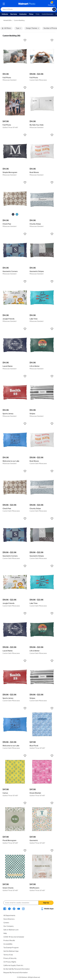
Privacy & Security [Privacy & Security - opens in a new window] (10, 958)
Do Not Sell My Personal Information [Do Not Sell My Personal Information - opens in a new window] (17, 969)
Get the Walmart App (11, 951)
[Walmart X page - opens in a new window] (9, 909)
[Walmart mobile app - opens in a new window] (47, 909)
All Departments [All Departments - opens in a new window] (9, 915)
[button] (15, 40)
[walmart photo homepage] (27, 4)
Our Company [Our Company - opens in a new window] (9, 926)
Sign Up (46, 903)
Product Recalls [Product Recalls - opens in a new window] (9, 940)
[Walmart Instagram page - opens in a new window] (23, 909)
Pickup (31, 14)
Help (5, 933)
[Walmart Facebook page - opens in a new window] (5, 909)
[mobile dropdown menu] (4, 4)
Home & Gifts (8, 20)
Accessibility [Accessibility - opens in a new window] (8, 944)
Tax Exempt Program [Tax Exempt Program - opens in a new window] (11, 948)
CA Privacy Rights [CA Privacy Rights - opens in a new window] (10, 962)
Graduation (23, 14)
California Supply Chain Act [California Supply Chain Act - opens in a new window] (13, 965)
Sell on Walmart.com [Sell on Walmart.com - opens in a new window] (11, 930)
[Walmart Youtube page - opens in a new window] (19, 909)
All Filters (6, 28)
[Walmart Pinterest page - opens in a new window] (14, 909)
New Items (14, 14)
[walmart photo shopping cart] (51, 4)
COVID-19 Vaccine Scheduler (14, 937)
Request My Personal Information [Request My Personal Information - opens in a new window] (16, 973)
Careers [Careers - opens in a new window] (6, 923)
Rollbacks (5, 14)
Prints (38, 14)
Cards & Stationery (48, 14)
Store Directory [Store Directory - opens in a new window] (9, 919)
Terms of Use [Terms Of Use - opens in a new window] (8, 955)
